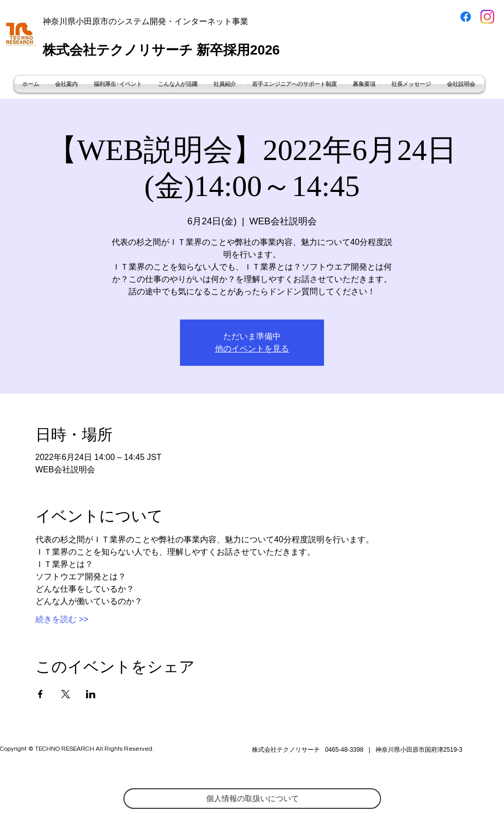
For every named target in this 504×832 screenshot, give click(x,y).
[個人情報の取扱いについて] (252, 799)
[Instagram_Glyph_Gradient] (487, 17)
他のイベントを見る (252, 349)
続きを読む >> (62, 619)
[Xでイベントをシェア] (66, 694)
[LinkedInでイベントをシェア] (91, 694)
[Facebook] (466, 17)
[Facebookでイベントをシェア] (40, 694)
